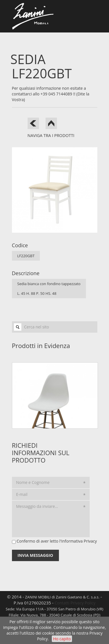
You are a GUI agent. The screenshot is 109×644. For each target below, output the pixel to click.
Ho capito (62, 639)
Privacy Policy (83, 603)
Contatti (62, 603)
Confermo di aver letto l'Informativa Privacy (57, 541)
